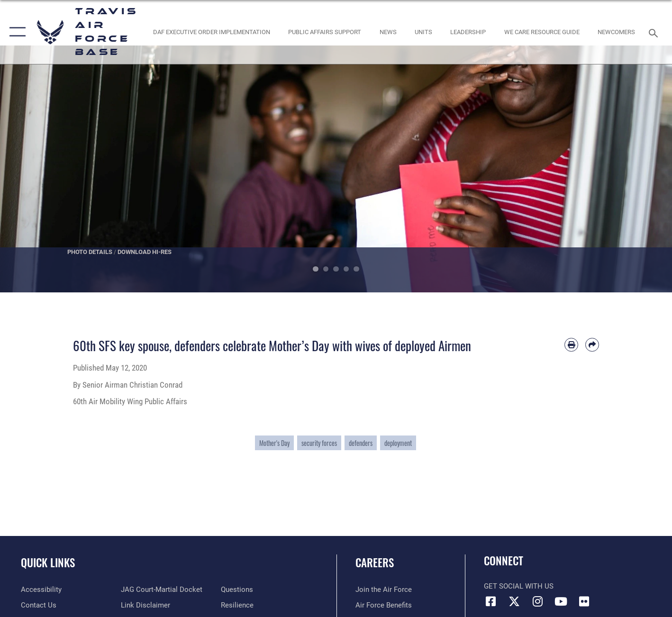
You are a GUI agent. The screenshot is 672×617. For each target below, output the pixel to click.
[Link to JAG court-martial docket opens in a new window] (162, 590)
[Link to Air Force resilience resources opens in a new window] (237, 605)
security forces (319, 443)
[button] (15, 32)
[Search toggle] (655, 32)
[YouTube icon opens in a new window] (561, 601)
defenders (361, 443)
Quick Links (48, 563)
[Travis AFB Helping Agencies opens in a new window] (542, 32)
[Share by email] (592, 345)
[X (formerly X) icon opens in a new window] (514, 601)
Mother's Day (274, 443)
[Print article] (571, 345)
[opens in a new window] (41, 590)
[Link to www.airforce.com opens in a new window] (384, 590)
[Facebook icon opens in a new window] (491, 601)
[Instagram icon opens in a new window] (537, 601)
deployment (398, 443)
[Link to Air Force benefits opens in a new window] (384, 605)
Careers (375, 563)
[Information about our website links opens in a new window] (145, 605)
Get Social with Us (519, 586)
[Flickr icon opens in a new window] (584, 601)
